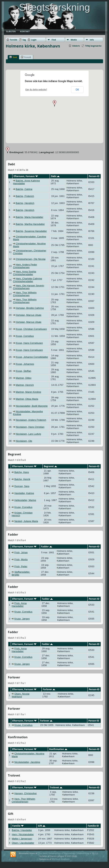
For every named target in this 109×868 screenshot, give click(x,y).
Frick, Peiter (21, 566)
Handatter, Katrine (24, 493)
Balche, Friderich (25, 196)
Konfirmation (58, 749)
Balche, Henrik (22, 479)
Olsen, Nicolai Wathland (20, 695)
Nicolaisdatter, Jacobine (27, 762)
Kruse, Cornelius (25, 336)
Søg (24, 40)
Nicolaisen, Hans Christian (30, 427)
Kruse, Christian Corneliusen (31, 329)
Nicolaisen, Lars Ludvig (28, 434)
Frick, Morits (21, 559)
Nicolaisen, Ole (24, 441)
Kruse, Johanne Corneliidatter (32, 357)
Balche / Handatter (22, 830)
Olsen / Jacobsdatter (23, 843)
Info (92, 40)
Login (34, 40)
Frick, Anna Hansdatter (19, 605)
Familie (18, 826)
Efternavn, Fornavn (26, 176)
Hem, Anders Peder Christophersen (25, 266)
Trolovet (56, 787)
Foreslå (26, 57)
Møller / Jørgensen (22, 839)
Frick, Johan (21, 552)
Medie (74, 40)
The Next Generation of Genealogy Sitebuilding (63, 853)
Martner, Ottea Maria (27, 399)
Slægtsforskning (54, 7)
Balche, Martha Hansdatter (30, 224)
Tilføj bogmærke (93, 46)
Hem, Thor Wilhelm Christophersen (25, 294)
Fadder (47, 547)
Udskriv (76, 46)
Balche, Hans (22, 472)
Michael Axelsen (61, 859)
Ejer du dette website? (36, 90)
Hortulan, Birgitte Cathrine (30, 308)
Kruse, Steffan (23, 371)
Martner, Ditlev (24, 378)
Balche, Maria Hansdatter (30, 217)
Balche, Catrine (24, 189)
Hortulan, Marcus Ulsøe (29, 315)
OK (77, 90)
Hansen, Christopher (26, 793)
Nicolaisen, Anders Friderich (31, 420)
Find (54, 40)
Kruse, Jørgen (22, 619)
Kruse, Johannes (25, 364)
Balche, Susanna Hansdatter (31, 231)
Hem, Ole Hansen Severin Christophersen (29, 287)
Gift (42, 826)
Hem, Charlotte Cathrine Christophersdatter (28, 280)
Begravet (50, 466)
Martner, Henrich (25, 385)
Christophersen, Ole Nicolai (31, 259)
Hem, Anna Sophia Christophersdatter (25, 273)
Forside (14, 40)
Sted (13, 57)
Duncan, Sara (22, 486)
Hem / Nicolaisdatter (23, 834)
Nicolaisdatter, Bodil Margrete (32, 406)
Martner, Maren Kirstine (29, 392)
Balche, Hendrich (25, 203)
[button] (54, 103)
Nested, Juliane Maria (26, 521)
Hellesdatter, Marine (25, 500)
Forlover (49, 689)
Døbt (55, 176)
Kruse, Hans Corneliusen (29, 343)
